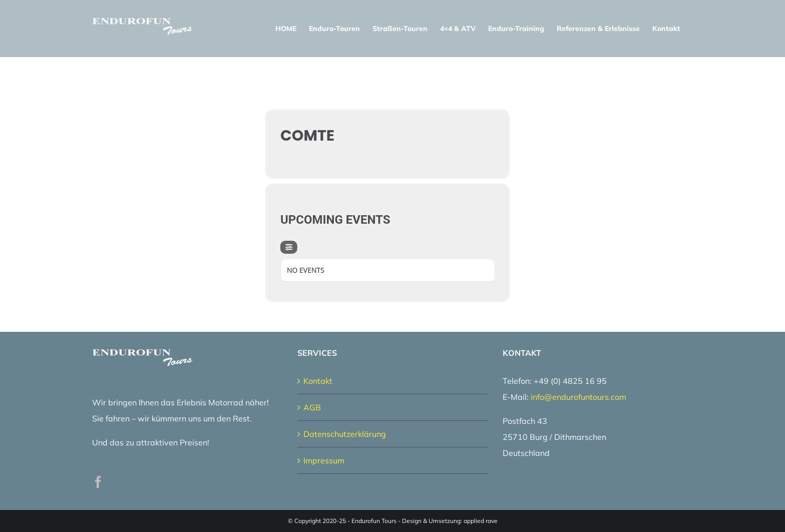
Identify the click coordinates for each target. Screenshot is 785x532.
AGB (312, 407)
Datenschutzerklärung (345, 434)
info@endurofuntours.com (578, 397)
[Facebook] (98, 482)
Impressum (324, 460)
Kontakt (318, 381)
